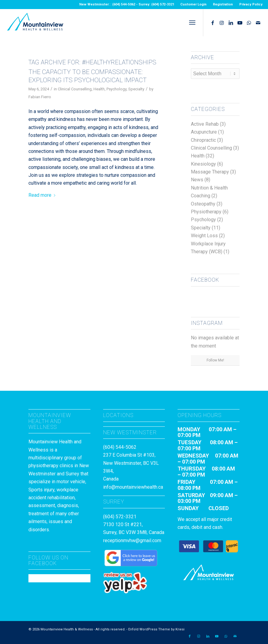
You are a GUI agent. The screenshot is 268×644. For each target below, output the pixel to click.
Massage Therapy (210, 172)
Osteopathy (203, 204)
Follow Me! (215, 360)
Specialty (136, 89)
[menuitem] (194, 5)
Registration (223, 4)
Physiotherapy (206, 212)
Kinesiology (203, 164)
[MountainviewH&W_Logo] (35, 23)
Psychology (116, 89)
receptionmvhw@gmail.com (132, 540)
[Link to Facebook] (213, 23)
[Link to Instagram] (222, 23)
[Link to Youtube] (240, 23)
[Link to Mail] (258, 23)
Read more (43, 195)
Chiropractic (203, 140)
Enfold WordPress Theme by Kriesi (156, 629)
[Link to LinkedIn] (231, 23)
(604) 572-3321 (120, 517)
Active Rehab (205, 124)
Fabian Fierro (40, 97)
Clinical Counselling (75, 89)
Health (99, 89)
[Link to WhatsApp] (249, 23)
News (197, 180)
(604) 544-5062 (120, 447)
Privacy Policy (251, 4)
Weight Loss (204, 236)
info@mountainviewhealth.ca (133, 487)
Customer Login (193, 4)
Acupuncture (204, 132)
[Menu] (192, 23)
